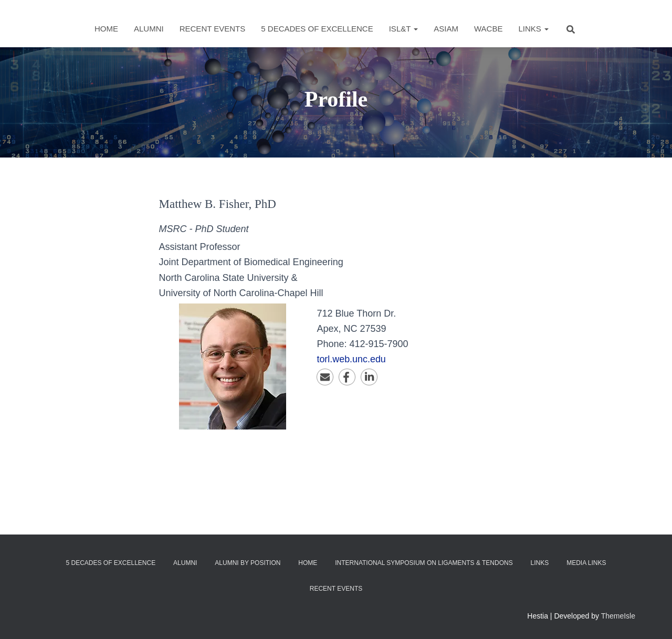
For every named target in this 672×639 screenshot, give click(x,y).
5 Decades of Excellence (317, 29)
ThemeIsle (618, 616)
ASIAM (446, 29)
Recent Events (213, 29)
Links (533, 29)
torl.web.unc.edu (351, 359)
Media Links (586, 563)
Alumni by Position (248, 563)
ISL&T (404, 29)
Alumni (149, 29)
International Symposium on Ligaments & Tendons (424, 563)
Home (106, 29)
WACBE (488, 29)
